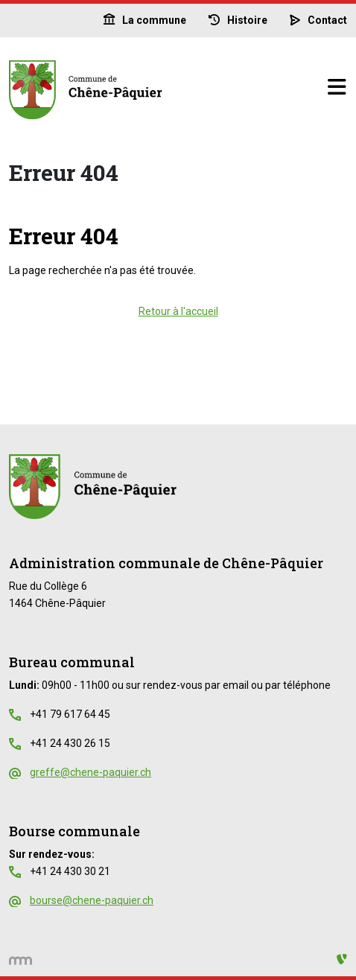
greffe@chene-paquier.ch (90, 772)
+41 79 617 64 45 (70, 714)
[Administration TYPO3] (342, 960)
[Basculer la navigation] (336, 88)
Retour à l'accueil (178, 311)
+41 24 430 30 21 (70, 871)
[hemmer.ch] (20, 960)
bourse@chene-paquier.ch (92, 900)
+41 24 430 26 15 (70, 743)
